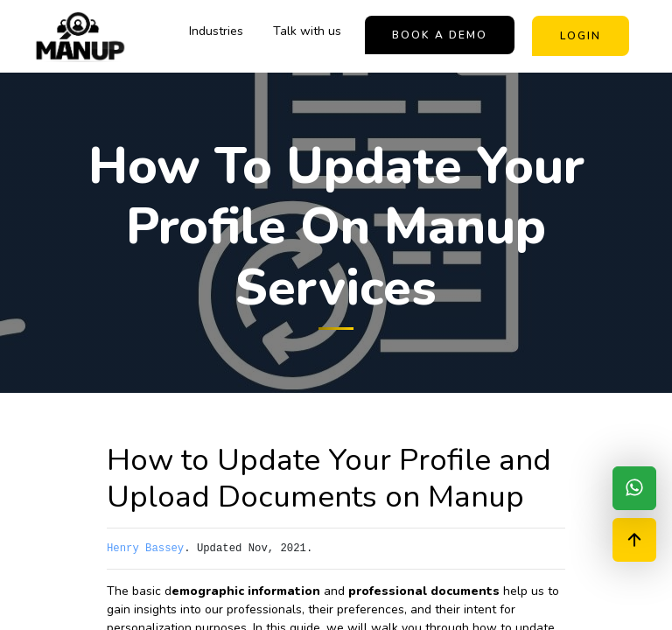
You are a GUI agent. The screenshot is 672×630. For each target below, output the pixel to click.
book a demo (440, 35)
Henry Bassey (145, 549)
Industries (216, 31)
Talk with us (307, 31)
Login (581, 36)
